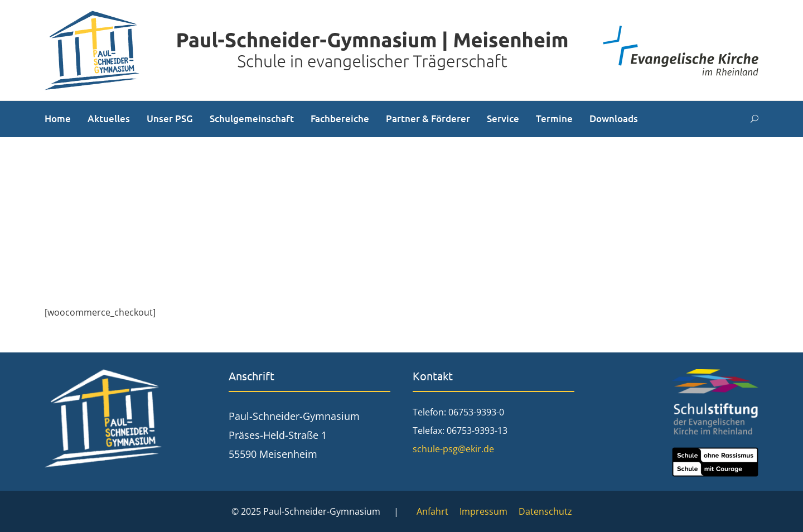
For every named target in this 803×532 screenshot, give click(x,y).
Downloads (614, 119)
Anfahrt (432, 511)
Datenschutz (545, 511)
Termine (554, 119)
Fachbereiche (340, 119)
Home (58, 119)
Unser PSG (170, 119)
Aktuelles (109, 119)
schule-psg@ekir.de (453, 449)
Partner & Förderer (428, 119)
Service (503, 119)
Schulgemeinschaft (252, 119)
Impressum (483, 511)
